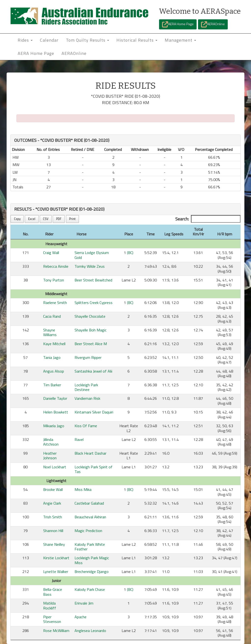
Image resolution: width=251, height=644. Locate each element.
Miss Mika (83, 489)
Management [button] (180, 40)
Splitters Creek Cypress (94, 303)
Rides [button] (25, 40)
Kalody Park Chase (90, 589)
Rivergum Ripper (88, 357)
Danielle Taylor (55, 398)
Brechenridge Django (92, 571)
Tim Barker (52, 385)
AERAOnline (213, 24)
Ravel (79, 439)
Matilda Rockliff (50, 605)
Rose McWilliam (56, 631)
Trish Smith (53, 517)
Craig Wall (51, 253)
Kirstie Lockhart (56, 558)
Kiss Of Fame (86, 426)
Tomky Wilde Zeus (90, 266)
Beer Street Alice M (91, 344)
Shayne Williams (50, 332)
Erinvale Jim (84, 603)
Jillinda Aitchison (51, 442)
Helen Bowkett (56, 412)
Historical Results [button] (137, 40)
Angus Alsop (54, 371)
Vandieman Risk (87, 398)
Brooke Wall (53, 489)
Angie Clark (52, 503)
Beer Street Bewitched (93, 280)
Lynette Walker (56, 571)
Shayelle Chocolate (90, 316)
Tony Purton (54, 280)
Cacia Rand (52, 316)
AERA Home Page (178, 24)
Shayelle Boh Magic (91, 330)
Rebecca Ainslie (56, 266)
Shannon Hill (53, 531)
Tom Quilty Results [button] (88, 40)
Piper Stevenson (52, 619)
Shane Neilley (54, 544)
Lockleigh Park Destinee (86, 387)
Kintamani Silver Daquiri (94, 412)
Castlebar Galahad (89, 503)
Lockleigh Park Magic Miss (92, 560)
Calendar (49, 40)
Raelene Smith (55, 303)
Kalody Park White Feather (90, 547)
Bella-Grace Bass (53, 592)
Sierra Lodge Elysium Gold (92, 255)
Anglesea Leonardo (90, 631)
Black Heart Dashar (90, 453)
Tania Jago (52, 357)
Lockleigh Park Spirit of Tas (94, 469)
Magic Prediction (88, 531)
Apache (81, 617)
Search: (208, 219)
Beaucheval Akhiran (90, 517)
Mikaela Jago (54, 426)
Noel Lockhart (55, 467)
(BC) (130, 253)
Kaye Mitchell (54, 344)
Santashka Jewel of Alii (93, 371)
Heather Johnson (50, 456)
